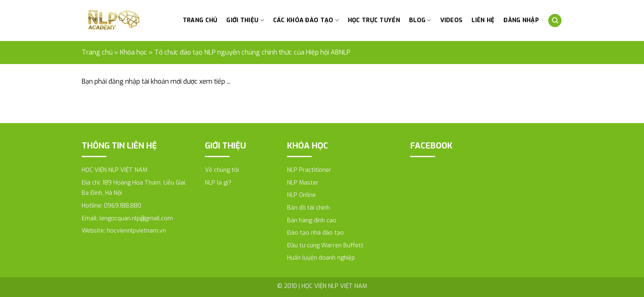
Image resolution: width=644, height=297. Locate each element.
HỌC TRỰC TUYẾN (374, 20)
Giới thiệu (245, 21)
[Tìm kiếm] (555, 21)
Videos (452, 20)
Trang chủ (200, 20)
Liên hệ (483, 20)
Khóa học (133, 52)
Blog (420, 21)
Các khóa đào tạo (306, 21)
